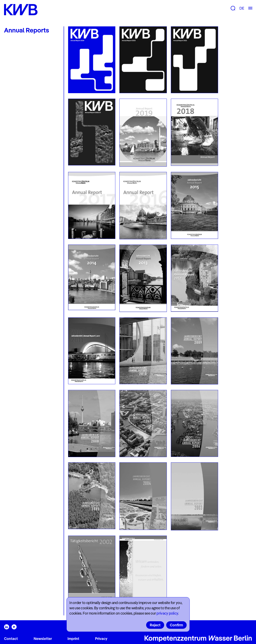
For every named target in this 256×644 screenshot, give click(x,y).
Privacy (101, 639)
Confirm (176, 625)
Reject (155, 625)
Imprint (73, 639)
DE (242, 8)
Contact (11, 639)
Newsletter (43, 639)
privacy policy (167, 613)
